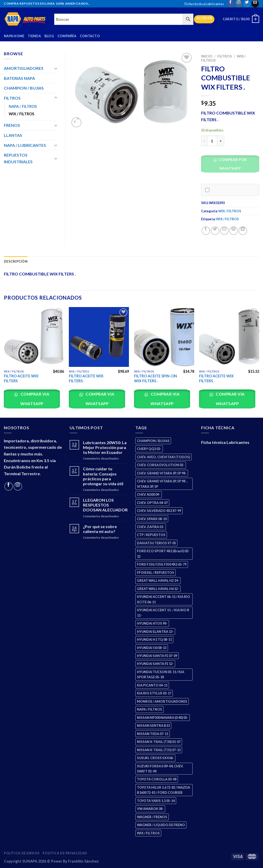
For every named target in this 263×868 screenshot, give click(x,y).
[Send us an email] (255, 4)
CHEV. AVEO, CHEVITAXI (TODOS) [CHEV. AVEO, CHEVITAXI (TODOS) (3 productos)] (163, 457)
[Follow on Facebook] (231, 4)
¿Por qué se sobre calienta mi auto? (100, 529)
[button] (232, 165)
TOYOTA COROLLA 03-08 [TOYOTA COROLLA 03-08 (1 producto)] (157, 779)
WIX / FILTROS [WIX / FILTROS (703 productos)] (148, 833)
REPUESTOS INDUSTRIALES (18, 158)
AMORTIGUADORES (24, 68)
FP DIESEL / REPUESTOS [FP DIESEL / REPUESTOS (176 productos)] (156, 573)
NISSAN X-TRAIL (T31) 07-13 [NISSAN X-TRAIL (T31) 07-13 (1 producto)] (159, 750)
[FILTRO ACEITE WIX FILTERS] (34, 337)
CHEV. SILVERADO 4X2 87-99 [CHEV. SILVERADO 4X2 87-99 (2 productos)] (159, 511)
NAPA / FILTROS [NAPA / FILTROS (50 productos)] (149, 709)
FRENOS (12, 125)
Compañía (67, 36)
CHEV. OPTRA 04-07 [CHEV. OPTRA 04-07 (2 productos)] (152, 503)
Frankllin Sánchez (83, 861)
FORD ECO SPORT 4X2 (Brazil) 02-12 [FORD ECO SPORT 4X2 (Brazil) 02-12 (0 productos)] (163, 554)
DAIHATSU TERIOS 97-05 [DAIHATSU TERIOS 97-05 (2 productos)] (156, 543)
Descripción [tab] (16, 261)
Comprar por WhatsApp (232, 164)
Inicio (207, 56)
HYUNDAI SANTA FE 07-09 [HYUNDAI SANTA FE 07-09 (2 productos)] (157, 656)
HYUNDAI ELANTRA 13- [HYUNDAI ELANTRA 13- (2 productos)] (155, 632)
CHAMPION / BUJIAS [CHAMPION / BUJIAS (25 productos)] (153, 441)
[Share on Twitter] (215, 231)
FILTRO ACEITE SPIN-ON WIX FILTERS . (156, 378)
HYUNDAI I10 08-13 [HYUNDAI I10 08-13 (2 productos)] (152, 648)
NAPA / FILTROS (23, 106)
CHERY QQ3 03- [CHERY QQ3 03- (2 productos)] (149, 449)
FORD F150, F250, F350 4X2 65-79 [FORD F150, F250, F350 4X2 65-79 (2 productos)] (162, 564)
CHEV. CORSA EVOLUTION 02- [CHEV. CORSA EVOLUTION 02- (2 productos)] (161, 465)
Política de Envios (22, 853)
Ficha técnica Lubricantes (204, 4)
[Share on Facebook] (206, 231)
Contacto (90, 36)
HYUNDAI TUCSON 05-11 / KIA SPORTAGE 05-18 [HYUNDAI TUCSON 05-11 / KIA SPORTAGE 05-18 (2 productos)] (161, 674)
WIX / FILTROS (230, 211)
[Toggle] (56, 68)
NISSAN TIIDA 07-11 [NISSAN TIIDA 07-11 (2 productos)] (153, 734)
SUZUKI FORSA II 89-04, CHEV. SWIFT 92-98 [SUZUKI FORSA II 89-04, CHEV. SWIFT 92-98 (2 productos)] (160, 769)
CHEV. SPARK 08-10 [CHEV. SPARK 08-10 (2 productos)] (152, 519)
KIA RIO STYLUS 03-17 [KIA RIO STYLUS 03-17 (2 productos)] (154, 693)
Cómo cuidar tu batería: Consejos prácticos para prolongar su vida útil (103, 476)
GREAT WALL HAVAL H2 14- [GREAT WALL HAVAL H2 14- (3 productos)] (158, 580)
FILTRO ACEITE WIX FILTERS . (86, 378)
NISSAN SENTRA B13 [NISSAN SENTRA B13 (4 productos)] (153, 726)
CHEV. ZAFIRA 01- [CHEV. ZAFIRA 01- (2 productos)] (151, 527)
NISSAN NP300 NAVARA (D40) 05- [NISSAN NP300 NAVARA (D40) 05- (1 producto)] (163, 718)
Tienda (34, 36)
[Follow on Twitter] (247, 4)
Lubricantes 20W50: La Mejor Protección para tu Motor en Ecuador (105, 447)
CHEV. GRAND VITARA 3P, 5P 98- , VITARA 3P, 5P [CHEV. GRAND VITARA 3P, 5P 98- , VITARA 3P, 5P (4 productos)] (162, 484)
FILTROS (225, 56)
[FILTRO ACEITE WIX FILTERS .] (99, 337)
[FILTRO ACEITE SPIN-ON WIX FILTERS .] (164, 337)
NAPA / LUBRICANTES (25, 145)
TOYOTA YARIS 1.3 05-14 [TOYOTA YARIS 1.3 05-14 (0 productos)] (156, 801)
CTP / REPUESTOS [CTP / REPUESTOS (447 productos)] (151, 535)
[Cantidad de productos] (212, 141)
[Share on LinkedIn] (243, 231)
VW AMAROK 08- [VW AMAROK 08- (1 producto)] (150, 809)
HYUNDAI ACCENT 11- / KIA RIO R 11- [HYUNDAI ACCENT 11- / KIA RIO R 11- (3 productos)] (163, 613)
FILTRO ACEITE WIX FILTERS (21, 378)
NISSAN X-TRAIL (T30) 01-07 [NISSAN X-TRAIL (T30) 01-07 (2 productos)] (159, 742)
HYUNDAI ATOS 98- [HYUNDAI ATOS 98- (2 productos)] (152, 623)
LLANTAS (13, 135)
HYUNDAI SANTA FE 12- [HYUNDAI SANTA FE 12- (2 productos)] (155, 664)
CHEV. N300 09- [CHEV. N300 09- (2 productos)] (149, 494)
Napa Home (14, 36)
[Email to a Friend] (224, 231)
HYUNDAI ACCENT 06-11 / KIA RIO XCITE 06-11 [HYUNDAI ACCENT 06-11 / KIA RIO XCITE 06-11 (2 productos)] (163, 599)
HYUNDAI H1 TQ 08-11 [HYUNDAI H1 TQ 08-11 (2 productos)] (154, 640)
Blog (49, 36)
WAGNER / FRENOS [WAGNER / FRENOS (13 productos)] (152, 817)
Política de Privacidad (65, 853)
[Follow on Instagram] (239, 4)
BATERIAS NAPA (19, 78)
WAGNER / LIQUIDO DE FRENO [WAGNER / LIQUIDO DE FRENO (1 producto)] (161, 825)
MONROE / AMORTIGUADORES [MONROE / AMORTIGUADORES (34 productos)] (162, 701)
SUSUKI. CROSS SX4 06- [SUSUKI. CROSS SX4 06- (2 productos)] (155, 758)
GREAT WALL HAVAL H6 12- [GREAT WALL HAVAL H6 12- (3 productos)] (158, 589)
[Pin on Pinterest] (234, 231)
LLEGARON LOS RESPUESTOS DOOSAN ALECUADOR (105, 505)
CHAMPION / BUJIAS (24, 88)
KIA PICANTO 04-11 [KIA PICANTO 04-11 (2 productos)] (152, 685)
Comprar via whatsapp (34, 399)
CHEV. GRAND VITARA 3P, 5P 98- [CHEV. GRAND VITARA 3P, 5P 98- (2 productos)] (162, 473)
